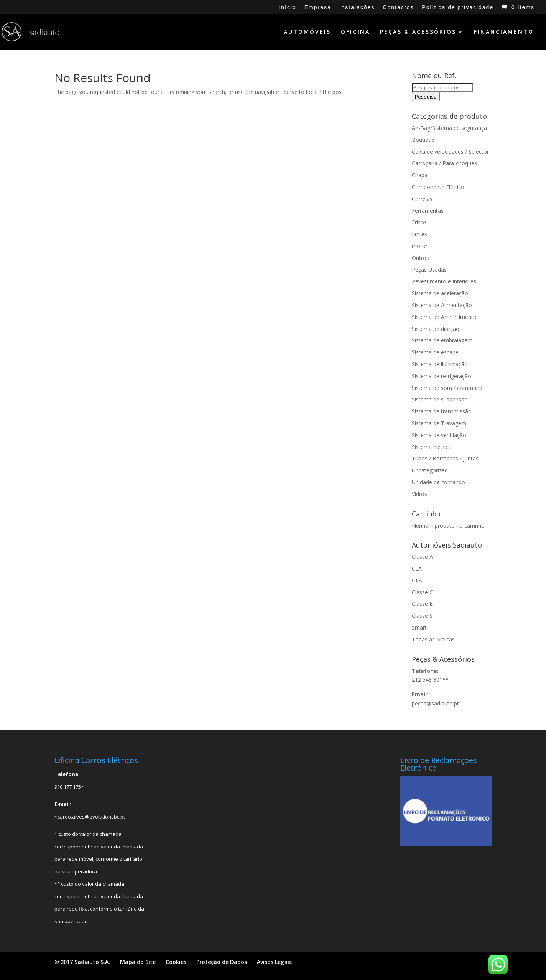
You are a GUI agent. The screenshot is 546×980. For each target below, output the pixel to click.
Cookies (176, 962)
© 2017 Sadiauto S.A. (82, 962)
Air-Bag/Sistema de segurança (449, 128)
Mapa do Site (138, 962)
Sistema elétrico (432, 447)
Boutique (423, 140)
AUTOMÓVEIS (307, 32)
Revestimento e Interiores (444, 281)
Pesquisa (426, 97)
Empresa (318, 7)
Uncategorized (430, 470)
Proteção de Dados (222, 962)
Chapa (420, 175)
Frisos (419, 222)
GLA (417, 580)
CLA (417, 568)
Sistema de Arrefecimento (444, 317)
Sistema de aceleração (440, 293)
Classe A (422, 557)
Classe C (422, 592)
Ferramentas (428, 211)
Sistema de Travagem (439, 423)
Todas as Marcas (433, 639)
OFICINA (355, 32)
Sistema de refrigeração (442, 376)
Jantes (419, 234)
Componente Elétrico (438, 187)
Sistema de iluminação (440, 364)
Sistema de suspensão (440, 399)
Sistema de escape (435, 352)
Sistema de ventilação (439, 435)
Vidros (419, 494)
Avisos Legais (274, 962)
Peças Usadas (429, 270)
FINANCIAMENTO (504, 32)
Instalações (357, 7)
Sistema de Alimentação (442, 305)
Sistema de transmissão (442, 411)
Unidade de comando (438, 482)
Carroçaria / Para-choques (444, 163)
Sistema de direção (436, 329)
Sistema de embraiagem (442, 340)
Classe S (422, 616)
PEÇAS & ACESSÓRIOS (418, 32)
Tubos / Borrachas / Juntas (445, 458)
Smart (419, 627)
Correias (422, 199)
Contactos (398, 7)
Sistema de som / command (447, 388)
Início (287, 7)
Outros (420, 258)
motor (420, 246)
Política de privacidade (458, 7)
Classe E (422, 604)
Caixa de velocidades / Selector (450, 152)
